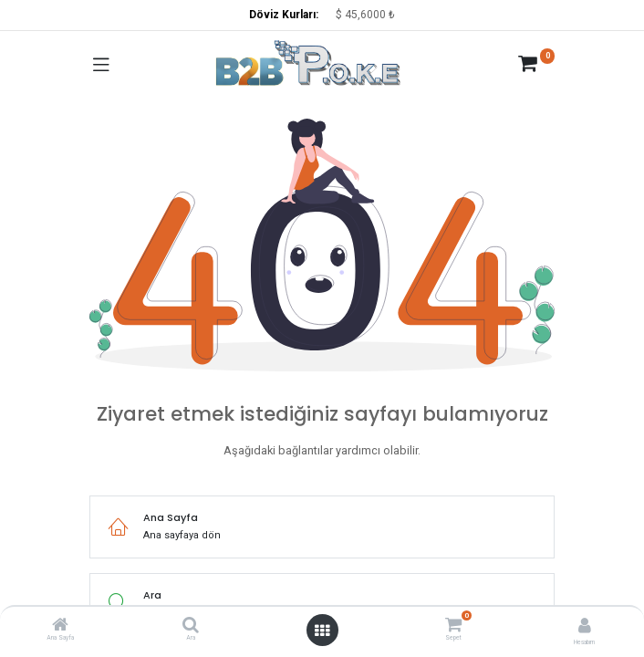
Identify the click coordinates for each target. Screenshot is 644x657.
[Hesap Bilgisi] (585, 626)
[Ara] (191, 627)
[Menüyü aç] (322, 631)
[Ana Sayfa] (60, 627)
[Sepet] (453, 624)
